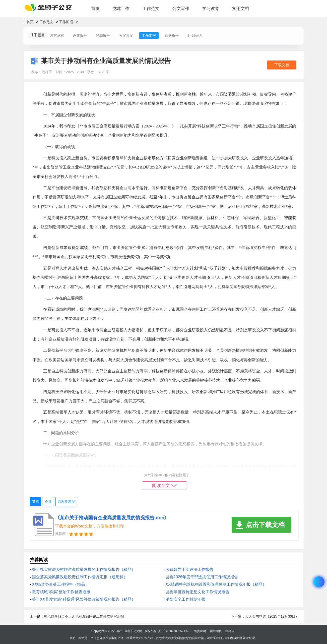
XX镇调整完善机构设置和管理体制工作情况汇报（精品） (216, 584)
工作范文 (151, 9)
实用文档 (241, 9)
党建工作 (121, 9)
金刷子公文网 (133, 631)
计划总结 (195, 36)
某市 (36, 502)
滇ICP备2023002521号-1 (174, 631)
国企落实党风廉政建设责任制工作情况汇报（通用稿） (80, 577)
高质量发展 (66, 502)
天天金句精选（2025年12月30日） (272, 616)
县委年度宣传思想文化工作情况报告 (197, 592)
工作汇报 (66, 22)
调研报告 (172, 36)
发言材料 (57, 36)
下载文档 (282, 65)
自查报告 (80, 36)
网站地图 (216, 631)
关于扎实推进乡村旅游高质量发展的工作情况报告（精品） (84, 569)
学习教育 (211, 9)
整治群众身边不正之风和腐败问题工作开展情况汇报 (84, 616)
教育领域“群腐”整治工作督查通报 (61, 592)
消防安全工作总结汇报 (186, 599)
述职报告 (103, 36)
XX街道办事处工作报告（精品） (60, 584)
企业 (48, 502)
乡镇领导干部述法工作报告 (190, 569)
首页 (95, 9)
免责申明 (200, 631)
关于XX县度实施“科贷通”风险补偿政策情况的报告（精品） (84, 599)
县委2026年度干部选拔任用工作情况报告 (202, 577)
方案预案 (126, 36)
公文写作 (181, 9)
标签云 (230, 631)
